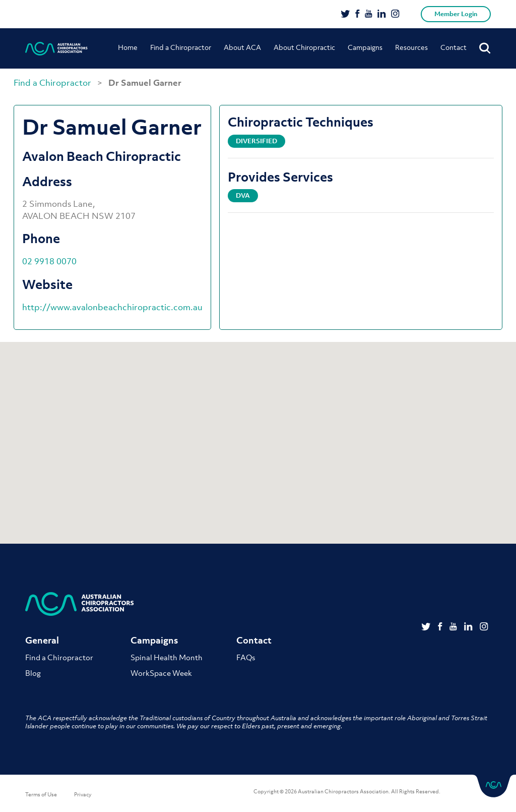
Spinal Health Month (167, 657)
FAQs (246, 657)
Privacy (83, 794)
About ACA (242, 47)
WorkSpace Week (161, 673)
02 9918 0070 (49, 261)
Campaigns (365, 47)
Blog (33, 673)
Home (128, 47)
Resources (411, 47)
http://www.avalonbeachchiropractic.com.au (112, 307)
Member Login (456, 14)
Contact (454, 47)
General (42, 641)
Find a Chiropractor (181, 47)
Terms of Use (41, 794)
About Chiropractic (304, 47)
